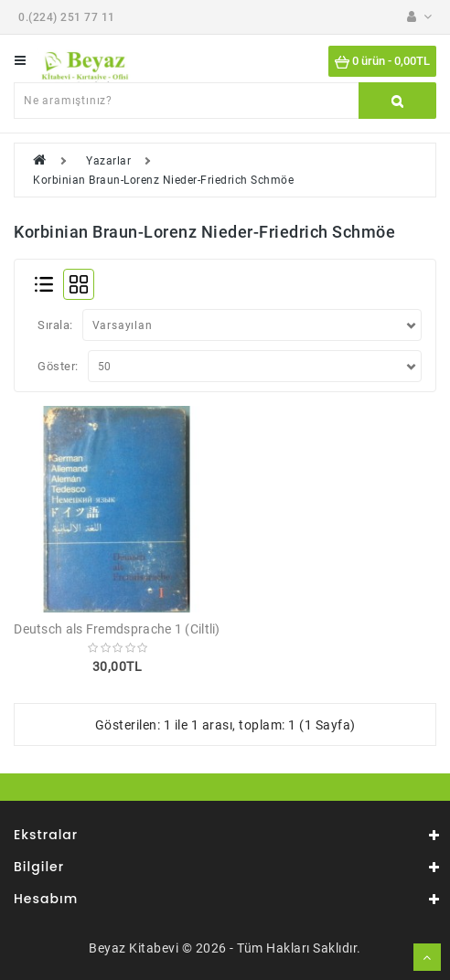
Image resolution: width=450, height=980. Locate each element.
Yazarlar (108, 161)
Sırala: (55, 325)
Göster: (58, 366)
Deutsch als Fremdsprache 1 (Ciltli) (117, 629)
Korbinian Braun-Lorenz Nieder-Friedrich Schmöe (163, 180)
